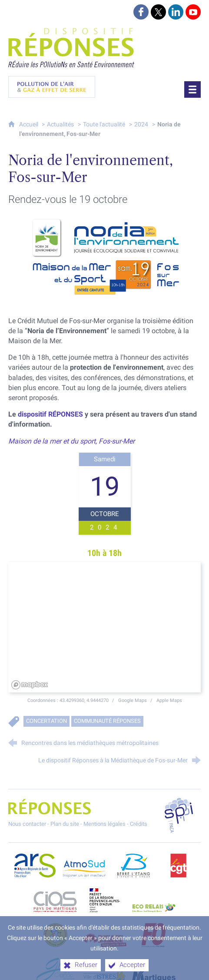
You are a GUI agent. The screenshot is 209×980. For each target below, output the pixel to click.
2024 (141, 124)
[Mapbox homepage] (30, 685)
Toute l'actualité (104, 124)
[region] (104, 627)
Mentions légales (104, 824)
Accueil (29, 124)
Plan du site (65, 824)
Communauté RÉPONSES (107, 721)
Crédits (139, 824)
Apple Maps (169, 700)
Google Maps (133, 700)
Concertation (46, 721)
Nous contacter (27, 824)
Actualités (60, 124)
